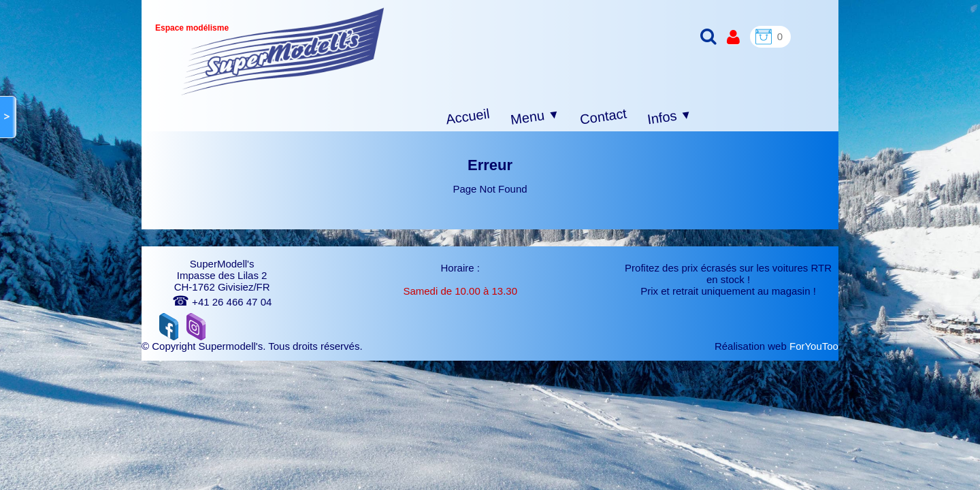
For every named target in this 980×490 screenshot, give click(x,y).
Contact (603, 116)
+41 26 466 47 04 (222, 302)
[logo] (283, 51)
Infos (670, 117)
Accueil (468, 117)
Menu (535, 117)
